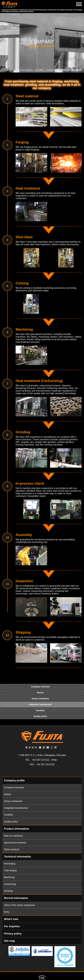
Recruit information (16, 898)
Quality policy (11, 822)
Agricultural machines (15, 843)
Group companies (13, 801)
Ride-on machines (13, 836)
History (8, 794)
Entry (7, 912)
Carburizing (10, 884)
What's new (11, 919)
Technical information (17, 857)
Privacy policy (13, 934)
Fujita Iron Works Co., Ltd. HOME (30, 70)
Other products (12, 849)
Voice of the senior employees (19, 905)
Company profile (53, 70)
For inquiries (12, 926)
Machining (9, 877)
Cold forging (10, 870)
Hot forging (10, 864)
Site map (9, 941)
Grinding (8, 891)
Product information (16, 829)
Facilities (8, 815)
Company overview (14, 787)
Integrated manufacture (16, 808)
